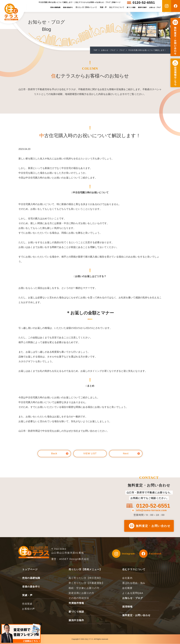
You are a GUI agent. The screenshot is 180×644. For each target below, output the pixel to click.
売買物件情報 (76, 603)
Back (54, 454)
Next (126, 454)
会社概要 (127, 588)
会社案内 (127, 578)
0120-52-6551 (144, 3)
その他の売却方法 (79, 598)
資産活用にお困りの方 (81, 593)
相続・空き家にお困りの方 (84, 588)
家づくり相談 (131, 7)
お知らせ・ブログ (155, 7)
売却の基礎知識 (55, 7)
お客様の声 (28, 609)
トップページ (30, 569)
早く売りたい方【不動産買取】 (86, 583)
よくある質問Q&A (133, 593)
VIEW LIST (90, 454)
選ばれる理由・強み (134, 583)
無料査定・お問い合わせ (153, 526)
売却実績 (27, 604)
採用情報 (127, 607)
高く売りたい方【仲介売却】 (85, 578)
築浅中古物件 (142, 7)
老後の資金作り (68, 7)
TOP (95, 50)
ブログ (122, 50)
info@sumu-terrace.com (151, 510)
